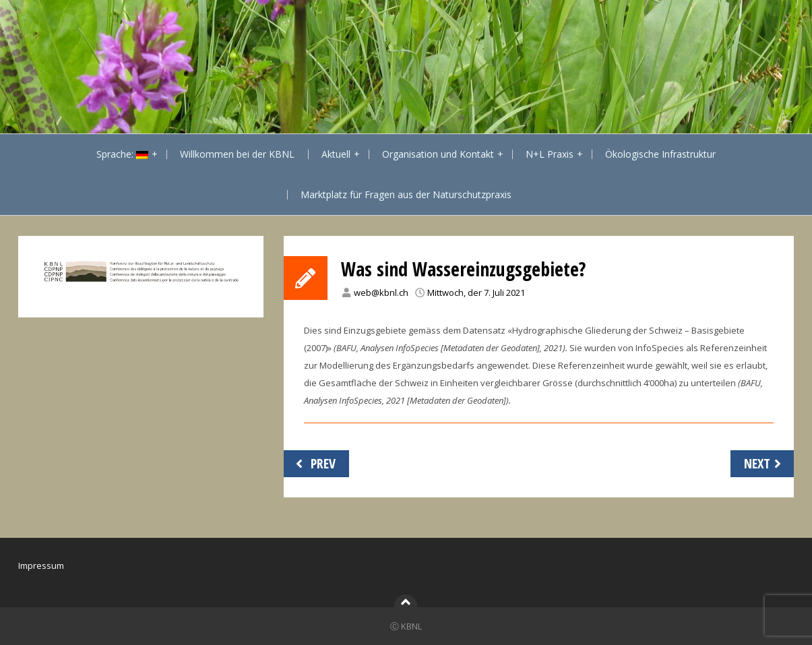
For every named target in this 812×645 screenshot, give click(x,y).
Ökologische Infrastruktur (660, 154)
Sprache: (122, 154)
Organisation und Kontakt (438, 154)
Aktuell (336, 154)
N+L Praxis (550, 154)
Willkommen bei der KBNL (237, 154)
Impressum (41, 565)
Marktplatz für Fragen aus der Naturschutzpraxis (406, 194)
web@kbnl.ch (381, 293)
